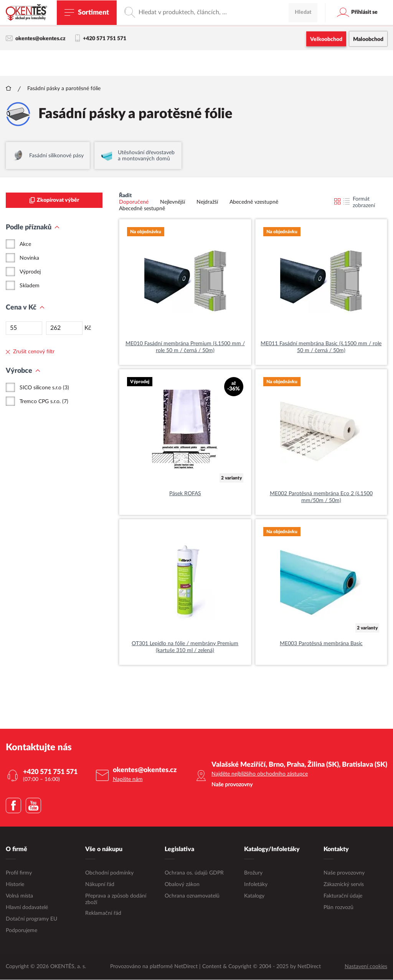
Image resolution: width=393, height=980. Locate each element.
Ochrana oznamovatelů (192, 896)
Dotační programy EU (31, 919)
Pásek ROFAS (185, 494)
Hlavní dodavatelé (27, 908)
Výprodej (30, 272)
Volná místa (19, 896)
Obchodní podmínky (109, 873)
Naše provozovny (344, 873)
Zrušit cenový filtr (30, 352)
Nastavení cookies (366, 967)
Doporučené (134, 203)
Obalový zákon (182, 885)
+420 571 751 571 (101, 40)
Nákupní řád (100, 885)
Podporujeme (21, 931)
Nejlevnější (173, 203)
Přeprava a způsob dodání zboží (116, 900)
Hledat (303, 63)
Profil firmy (19, 873)
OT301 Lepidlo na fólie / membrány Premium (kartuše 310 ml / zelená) (185, 647)
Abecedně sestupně (142, 209)
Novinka (29, 259)
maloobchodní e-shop (246, 21)
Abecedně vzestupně (254, 203)
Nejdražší (207, 203)
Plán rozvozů (339, 908)
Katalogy (254, 896)
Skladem (30, 286)
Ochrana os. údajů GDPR (194, 873)
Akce (25, 245)
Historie (15, 885)
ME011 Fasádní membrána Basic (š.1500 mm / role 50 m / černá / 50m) (321, 348)
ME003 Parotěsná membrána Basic (321, 644)
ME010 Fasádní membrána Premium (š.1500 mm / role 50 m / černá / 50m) (185, 348)
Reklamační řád (103, 914)
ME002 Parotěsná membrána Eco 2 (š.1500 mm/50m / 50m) (321, 497)
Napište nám (128, 780)
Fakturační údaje (343, 896)
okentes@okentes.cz (36, 39)
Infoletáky (256, 885)
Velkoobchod (326, 40)
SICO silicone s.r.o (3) (44, 388)
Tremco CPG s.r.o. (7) (44, 402)
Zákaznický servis (344, 885)
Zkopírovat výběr (54, 201)
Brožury (253, 873)
